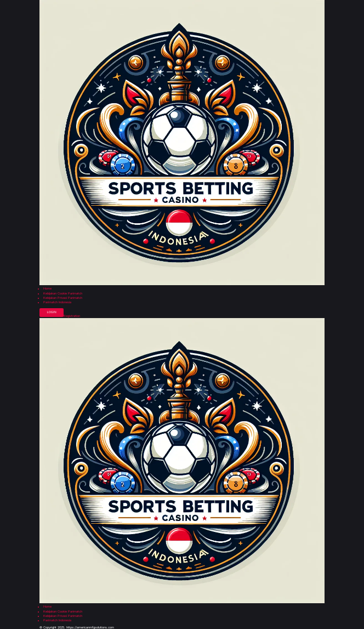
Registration (72, 316)
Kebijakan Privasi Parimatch (63, 298)
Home (47, 289)
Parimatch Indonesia (57, 302)
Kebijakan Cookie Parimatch (63, 294)
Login (51, 312)
